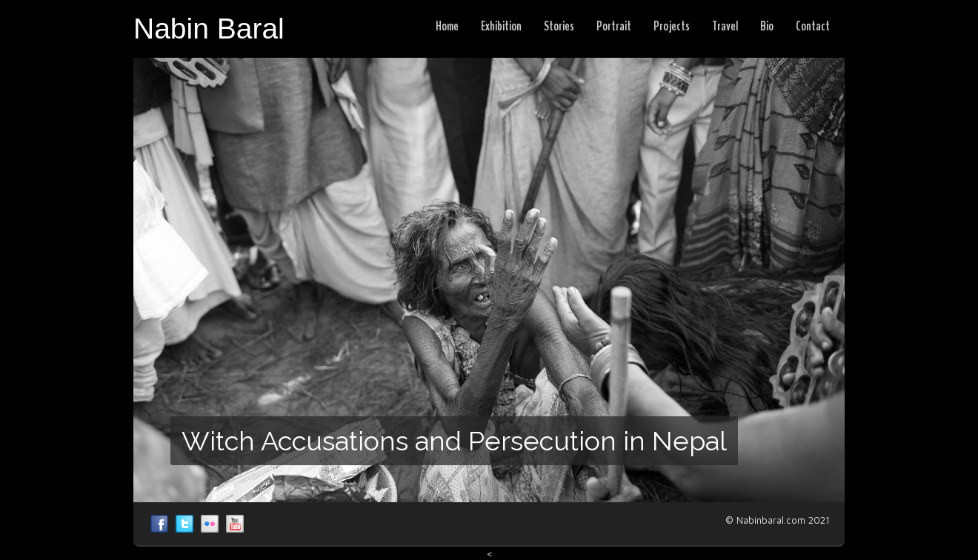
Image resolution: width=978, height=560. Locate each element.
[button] (489, 280)
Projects (672, 26)
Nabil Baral (159, 524)
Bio (767, 26)
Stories (559, 26)
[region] (489, 280)
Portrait (614, 26)
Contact (813, 26)
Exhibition (501, 26)
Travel (725, 26)
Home (447, 26)
